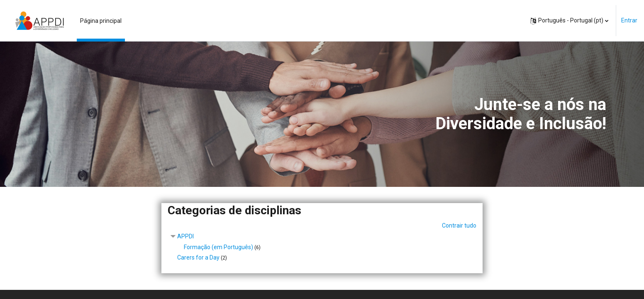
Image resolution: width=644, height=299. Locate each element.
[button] (569, 21)
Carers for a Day (198, 257)
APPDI (185, 236)
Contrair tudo (459, 225)
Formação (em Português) (218, 247)
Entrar (629, 20)
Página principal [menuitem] (101, 21)
